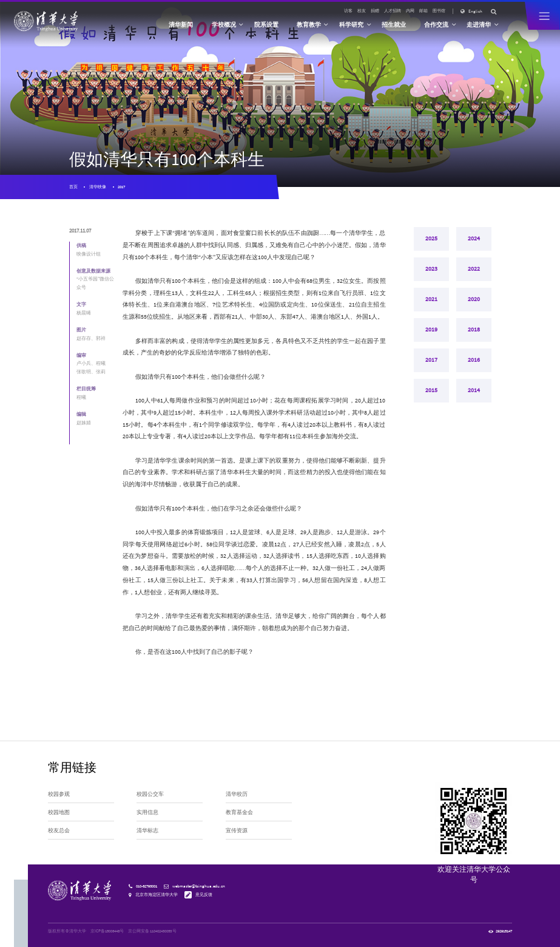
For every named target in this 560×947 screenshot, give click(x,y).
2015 (431, 397)
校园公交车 (150, 794)
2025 (431, 239)
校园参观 (59, 794)
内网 (410, 11)
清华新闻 (181, 25)
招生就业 (394, 25)
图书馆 (439, 11)
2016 (474, 366)
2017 (121, 187)
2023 (431, 270)
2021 (431, 302)
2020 (474, 302)
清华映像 (98, 187)
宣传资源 (237, 830)
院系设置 (266, 25)
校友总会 (59, 830)
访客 (348, 11)
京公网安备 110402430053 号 (152, 931)
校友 (362, 11)
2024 (474, 239)
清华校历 (237, 794)
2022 (474, 270)
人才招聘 (393, 11)
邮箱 (423, 11)
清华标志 (147, 830)
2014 (474, 397)
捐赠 (375, 11)
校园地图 (59, 812)
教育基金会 (239, 812)
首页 (73, 187)
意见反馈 (204, 894)
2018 (474, 334)
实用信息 (147, 812)
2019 (431, 334)
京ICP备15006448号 (107, 931)
